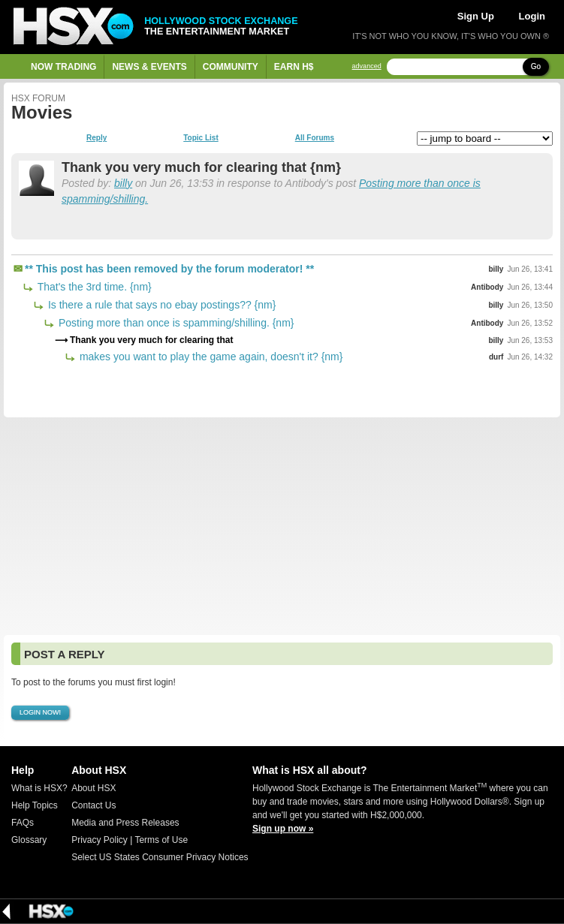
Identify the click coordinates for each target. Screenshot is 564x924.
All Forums (315, 138)
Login (532, 16)
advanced (367, 66)
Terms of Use (161, 840)
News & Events (149, 67)
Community (231, 67)
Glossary (29, 840)
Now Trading (63, 67)
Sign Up (476, 16)
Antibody (487, 287)
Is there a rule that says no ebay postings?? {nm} (160, 305)
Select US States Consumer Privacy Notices (160, 857)
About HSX (93, 788)
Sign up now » (283, 829)
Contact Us (93, 805)
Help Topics (35, 805)
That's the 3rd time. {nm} (93, 287)
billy (123, 183)
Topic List (201, 138)
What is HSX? (39, 788)
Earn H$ (294, 67)
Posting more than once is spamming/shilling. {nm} (175, 323)
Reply (97, 138)
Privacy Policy (100, 840)
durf (496, 357)
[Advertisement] (282, 526)
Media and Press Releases (125, 823)
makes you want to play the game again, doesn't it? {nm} (210, 357)
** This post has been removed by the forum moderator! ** (169, 269)
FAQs (23, 823)
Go (536, 66)
